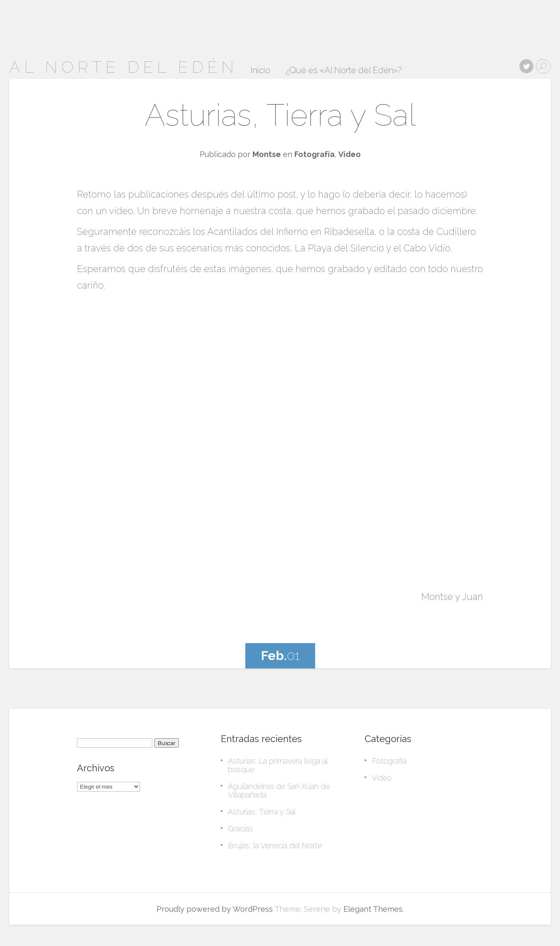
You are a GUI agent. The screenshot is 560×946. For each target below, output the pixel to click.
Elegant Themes (373, 909)
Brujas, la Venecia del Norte (275, 846)
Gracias (240, 829)
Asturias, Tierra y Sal (280, 115)
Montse (267, 154)
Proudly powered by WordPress (215, 909)
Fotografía (314, 154)
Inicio (260, 71)
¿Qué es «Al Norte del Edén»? (344, 71)
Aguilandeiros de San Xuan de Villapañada (279, 791)
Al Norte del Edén (124, 67)
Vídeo (350, 154)
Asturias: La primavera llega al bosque (278, 765)
